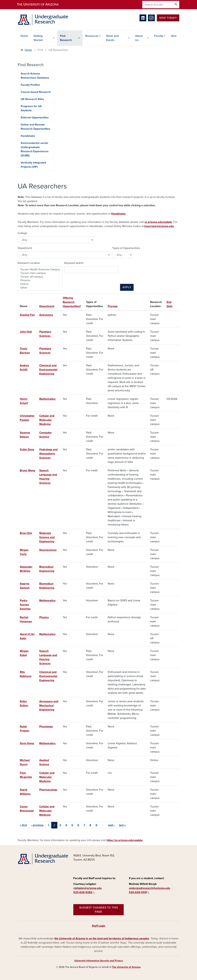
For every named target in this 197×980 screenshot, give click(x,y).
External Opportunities (35, 118)
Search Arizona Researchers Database (35, 76)
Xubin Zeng (27, 449)
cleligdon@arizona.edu (87, 888)
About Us (139, 38)
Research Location (29, 263)
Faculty (159, 36)
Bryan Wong (27, 470)
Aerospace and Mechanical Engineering (49, 706)
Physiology (46, 727)
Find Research (66, 38)
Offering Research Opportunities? (72, 302)
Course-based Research (36, 92)
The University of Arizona (126, 967)
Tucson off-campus (40, 277)
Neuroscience (48, 550)
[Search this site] (158, 5)
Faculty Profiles (30, 85)
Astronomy (46, 315)
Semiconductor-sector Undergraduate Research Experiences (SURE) (35, 149)
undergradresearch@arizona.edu (149, 888)
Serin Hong (27, 743)
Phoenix (40, 280)
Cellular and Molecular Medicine (47, 420)
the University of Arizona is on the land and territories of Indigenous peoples (102, 939)
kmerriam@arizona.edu (159, 226)
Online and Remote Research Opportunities (35, 127)
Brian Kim (26, 533)
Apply (127, 287)
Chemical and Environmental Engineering (48, 370)
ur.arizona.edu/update (158, 222)
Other (40, 288)
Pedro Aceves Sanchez (25, 605)
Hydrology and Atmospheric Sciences (48, 454)
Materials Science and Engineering (47, 537)
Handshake (118, 214)
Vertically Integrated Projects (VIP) (33, 165)
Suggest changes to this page (99, 910)
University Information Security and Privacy (99, 961)
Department (25, 248)
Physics (44, 617)
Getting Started (38, 38)
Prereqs (113, 306)
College (22, 233)
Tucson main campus (40, 273)
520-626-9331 (139, 892)
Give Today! (168, 18)
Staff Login (99, 926)
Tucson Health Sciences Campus (40, 270)
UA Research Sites (32, 99)
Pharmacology (48, 790)
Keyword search (74, 263)
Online (40, 284)
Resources (92, 36)
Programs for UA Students (31, 108)
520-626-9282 (84, 892)
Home (24, 36)
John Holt (26, 332)
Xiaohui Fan (27, 315)
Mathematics (47, 399)
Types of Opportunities (126, 248)
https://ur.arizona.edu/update (125, 840)
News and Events (112, 38)
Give (174, 36)
